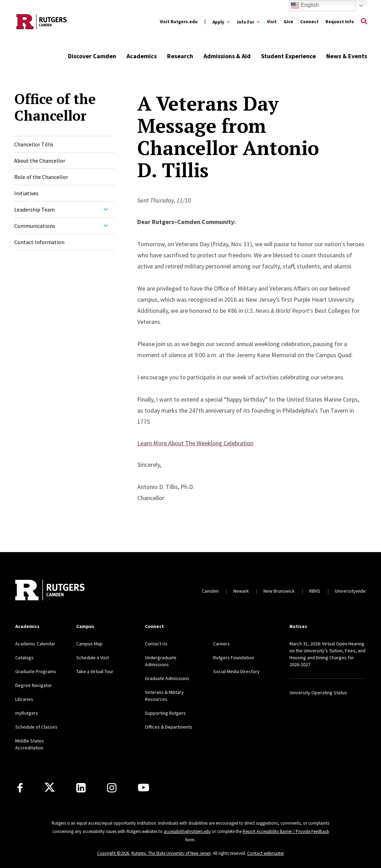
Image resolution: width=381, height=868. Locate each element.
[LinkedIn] (81, 788)
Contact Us (156, 644)
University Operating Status (318, 693)
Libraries (24, 699)
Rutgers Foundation (234, 658)
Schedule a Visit (93, 658)
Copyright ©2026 (113, 853)
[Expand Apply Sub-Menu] (221, 22)
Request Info (340, 22)
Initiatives (26, 193)
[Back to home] (50, 591)
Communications (35, 226)
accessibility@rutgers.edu (187, 831)
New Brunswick (279, 591)
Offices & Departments (169, 727)
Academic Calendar (35, 644)
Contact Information (39, 242)
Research (180, 56)
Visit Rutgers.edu (179, 22)
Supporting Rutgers (165, 713)
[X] (50, 788)
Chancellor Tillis (34, 144)
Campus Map (89, 644)
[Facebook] (20, 788)
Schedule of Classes (36, 727)
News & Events (347, 56)
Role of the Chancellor (41, 177)
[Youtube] (144, 788)
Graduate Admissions (167, 678)
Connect (309, 22)
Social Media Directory (236, 671)
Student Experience (288, 56)
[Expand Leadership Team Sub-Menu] (106, 209)
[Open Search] (364, 22)
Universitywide (350, 591)
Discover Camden (92, 56)
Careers (222, 644)
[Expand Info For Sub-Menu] (249, 22)
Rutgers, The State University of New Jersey (171, 853)
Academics (142, 56)
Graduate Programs (36, 671)
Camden (210, 591)
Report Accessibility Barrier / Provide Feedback (286, 831)
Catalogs (24, 658)
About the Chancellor (40, 161)
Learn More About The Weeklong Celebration (195, 443)
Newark (241, 591)
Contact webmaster (266, 853)
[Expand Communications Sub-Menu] (106, 226)
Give (288, 22)
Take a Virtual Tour (95, 671)
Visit (272, 22)
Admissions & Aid (227, 56)
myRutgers (27, 713)
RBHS (315, 591)
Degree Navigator (34, 685)
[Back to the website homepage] (42, 22)
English (305, 6)
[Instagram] (112, 788)
